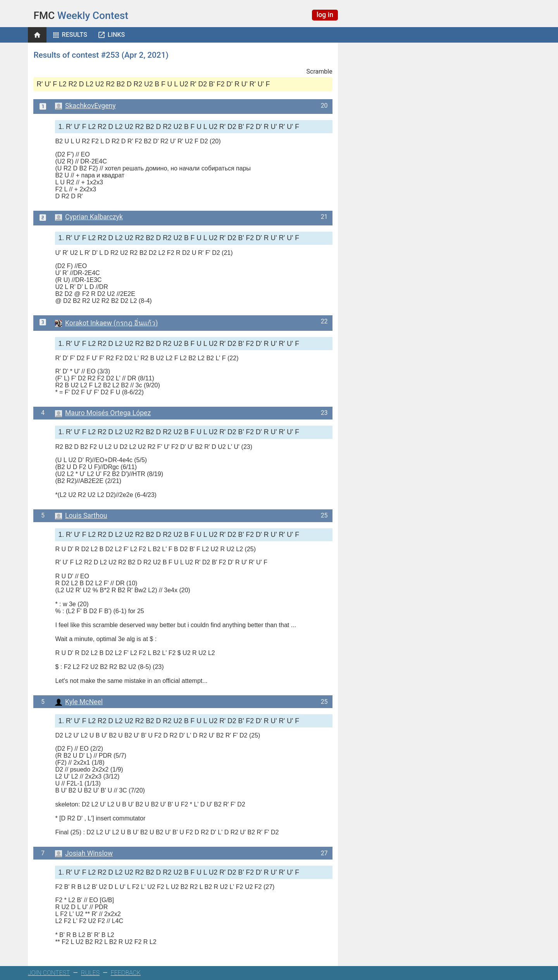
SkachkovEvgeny (85, 106)
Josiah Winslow (84, 853)
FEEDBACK (126, 973)
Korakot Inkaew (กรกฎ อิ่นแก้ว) (106, 323)
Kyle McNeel (79, 702)
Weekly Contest (81, 15)
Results (75, 35)
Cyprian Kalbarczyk (89, 217)
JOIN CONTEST (49, 973)
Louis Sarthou (81, 516)
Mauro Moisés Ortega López (103, 413)
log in (325, 15)
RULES (90, 973)
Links (116, 35)
